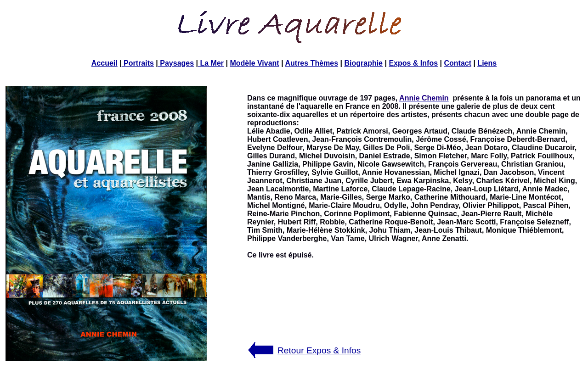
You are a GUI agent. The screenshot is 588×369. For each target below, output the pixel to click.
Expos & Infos (413, 63)
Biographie (363, 63)
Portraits (138, 63)
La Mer (211, 63)
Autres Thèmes (311, 63)
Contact (458, 63)
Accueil (105, 63)
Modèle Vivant (254, 63)
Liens (487, 63)
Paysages (176, 63)
